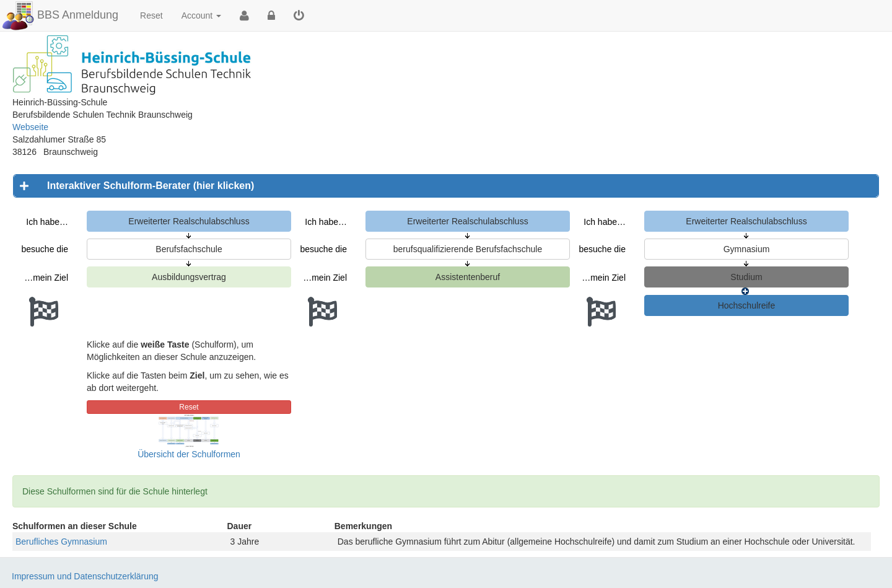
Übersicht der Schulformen (189, 454)
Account (201, 15)
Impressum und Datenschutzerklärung (85, 576)
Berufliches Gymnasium (61, 542)
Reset (151, 15)
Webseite (30, 127)
